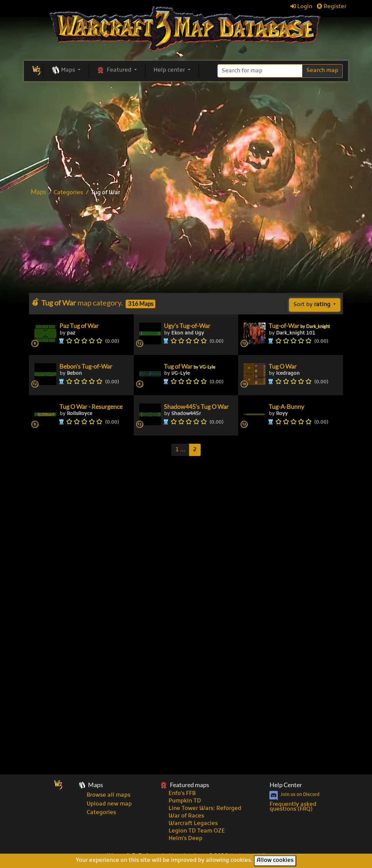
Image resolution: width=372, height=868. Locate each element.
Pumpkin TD (185, 801)
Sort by (313, 305)
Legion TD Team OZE (197, 831)
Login (301, 7)
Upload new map (109, 804)
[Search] (260, 71)
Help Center (286, 785)
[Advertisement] (187, 132)
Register (332, 7)
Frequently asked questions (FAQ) (293, 807)
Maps (38, 192)
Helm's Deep (185, 839)
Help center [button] (170, 70)
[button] (66, 71)
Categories (68, 193)
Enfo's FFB (182, 794)
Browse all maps (109, 795)
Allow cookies (275, 860)
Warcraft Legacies (193, 824)
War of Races (186, 816)
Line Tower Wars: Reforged (205, 809)
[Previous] (180, 450)
